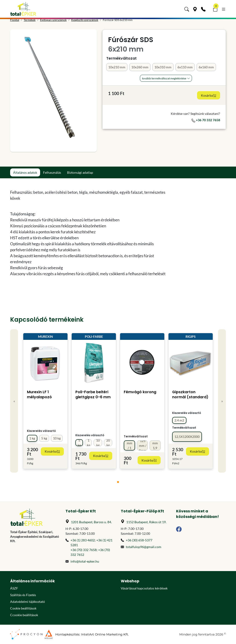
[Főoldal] (23, 9)
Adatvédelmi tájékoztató (28, 602)
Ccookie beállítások (24, 615)
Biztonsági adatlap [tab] (80, 172)
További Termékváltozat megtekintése (164, 78)
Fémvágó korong (140, 392)
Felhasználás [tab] (52, 172)
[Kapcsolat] (203, 9)
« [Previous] (14, 401)
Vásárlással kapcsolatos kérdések (144, 588)
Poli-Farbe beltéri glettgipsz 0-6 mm (93, 394)
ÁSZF (14, 588)
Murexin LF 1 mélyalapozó (39, 394)
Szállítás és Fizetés (23, 595)
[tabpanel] (90, 233)
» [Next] (222, 401)
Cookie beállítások (23, 608)
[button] (187, 9)
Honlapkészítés (67, 634)
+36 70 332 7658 (206, 120)
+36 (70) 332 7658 (84, 550)
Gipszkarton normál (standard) (190, 394)
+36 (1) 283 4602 (83, 540)
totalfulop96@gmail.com (144, 547)
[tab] (118, 482)
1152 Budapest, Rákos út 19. (146, 522)
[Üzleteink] (195, 9)
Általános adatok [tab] (25, 172)
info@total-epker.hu (85, 561)
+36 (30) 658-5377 (139, 540)
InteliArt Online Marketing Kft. (105, 634)
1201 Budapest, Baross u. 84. (91, 522)
